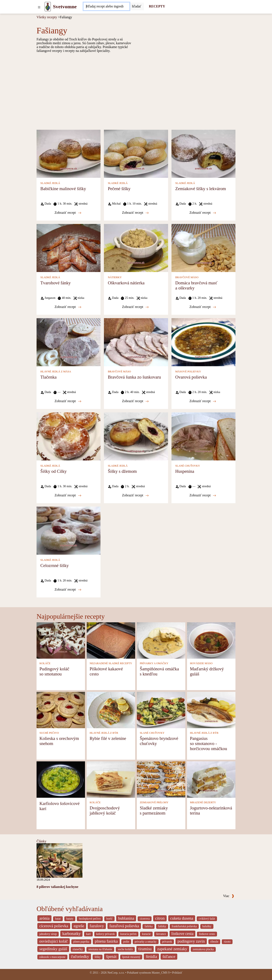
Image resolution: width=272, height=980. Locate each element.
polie (126, 942)
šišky (98, 957)
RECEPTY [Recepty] (157, 6)
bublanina (126, 918)
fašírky (162, 926)
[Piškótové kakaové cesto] (111, 640)
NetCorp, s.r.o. (116, 973)
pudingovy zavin (191, 941)
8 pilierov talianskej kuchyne (57, 887)
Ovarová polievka (191, 377)
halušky (207, 926)
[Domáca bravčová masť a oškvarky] (203, 248)
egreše (79, 926)
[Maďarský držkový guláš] (211, 640)
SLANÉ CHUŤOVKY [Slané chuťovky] (188, 466)
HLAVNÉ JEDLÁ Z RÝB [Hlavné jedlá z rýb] (104, 733)
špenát (111, 956)
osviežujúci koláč (54, 941)
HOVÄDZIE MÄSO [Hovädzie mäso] (201, 663)
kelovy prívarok (106, 934)
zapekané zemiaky (172, 949)
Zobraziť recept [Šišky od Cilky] (68, 495)
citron (160, 918)
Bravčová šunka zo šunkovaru (134, 377)
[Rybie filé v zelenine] (111, 710)
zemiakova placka (203, 949)
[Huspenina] (203, 436)
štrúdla (151, 956)
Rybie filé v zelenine (108, 738)
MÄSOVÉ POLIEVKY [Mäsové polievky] (188, 372)
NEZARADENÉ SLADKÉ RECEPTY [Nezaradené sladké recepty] (111, 663)
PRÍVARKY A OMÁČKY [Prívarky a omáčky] (154, 663)
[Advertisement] (136, 91)
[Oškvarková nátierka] (136, 248)
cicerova (145, 919)
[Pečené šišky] (136, 153)
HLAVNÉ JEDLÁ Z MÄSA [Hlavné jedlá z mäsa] (56, 372)
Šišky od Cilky (54, 471)
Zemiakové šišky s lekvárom (201, 189)
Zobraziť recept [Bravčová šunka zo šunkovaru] (135, 401)
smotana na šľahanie (100, 949)
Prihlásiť (177, 973)
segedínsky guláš (53, 949)
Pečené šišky (119, 189)
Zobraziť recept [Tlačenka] (68, 401)
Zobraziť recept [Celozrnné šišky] (68, 590)
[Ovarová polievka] (203, 342)
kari (88, 934)
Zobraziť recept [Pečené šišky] (135, 213)
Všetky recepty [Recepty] (47, 17)
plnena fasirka (106, 941)
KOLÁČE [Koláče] (45, 663)
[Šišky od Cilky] (69, 436)
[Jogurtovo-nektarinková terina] (211, 779)
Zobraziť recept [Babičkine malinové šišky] (68, 213)
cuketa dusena (182, 918)
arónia (44, 918)
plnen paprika (81, 942)
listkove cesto (207, 934)
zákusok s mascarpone (52, 957)
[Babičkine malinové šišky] (69, 153)
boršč (109, 919)
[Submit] (137, 6)
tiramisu (145, 949)
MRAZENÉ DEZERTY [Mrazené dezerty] (203, 802)
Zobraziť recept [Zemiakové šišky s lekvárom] (203, 213)
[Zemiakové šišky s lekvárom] (203, 153)
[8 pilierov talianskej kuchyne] (59, 860)
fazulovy (97, 926)
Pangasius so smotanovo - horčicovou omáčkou (209, 743)
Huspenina (185, 471)
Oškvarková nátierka (126, 283)
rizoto (227, 942)
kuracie (146, 934)
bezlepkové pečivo (90, 919)
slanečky (78, 949)
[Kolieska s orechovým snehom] (61, 710)
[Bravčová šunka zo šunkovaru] (136, 342)
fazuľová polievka (124, 926)
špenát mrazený (131, 957)
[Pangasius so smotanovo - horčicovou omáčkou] (211, 710)
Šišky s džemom (122, 471)
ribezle (214, 942)
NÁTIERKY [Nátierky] (115, 277)
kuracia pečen (128, 934)
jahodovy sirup (48, 934)
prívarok (167, 942)
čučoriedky (80, 956)
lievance (161, 934)
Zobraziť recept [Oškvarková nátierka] (135, 307)
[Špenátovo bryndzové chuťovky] (161, 710)
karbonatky (71, 934)
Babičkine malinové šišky (63, 189)
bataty (70, 919)
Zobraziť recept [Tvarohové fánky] (68, 307)
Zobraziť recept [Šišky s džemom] (135, 495)
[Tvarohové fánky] (69, 248)
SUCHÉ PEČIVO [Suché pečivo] (49, 733)
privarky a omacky (146, 942)
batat (58, 919)
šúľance (169, 956)
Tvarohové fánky (56, 283)
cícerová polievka (54, 926)
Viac (229, 896)
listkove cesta (183, 934)
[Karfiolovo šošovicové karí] (61, 779)
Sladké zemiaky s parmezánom (154, 810)
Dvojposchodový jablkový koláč (105, 810)
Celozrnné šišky (55, 565)
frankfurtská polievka (184, 926)
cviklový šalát (207, 919)
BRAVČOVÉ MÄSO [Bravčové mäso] (187, 277)
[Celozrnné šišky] (69, 530)
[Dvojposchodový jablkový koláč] (111, 779)
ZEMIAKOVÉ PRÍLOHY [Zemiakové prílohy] (154, 802)
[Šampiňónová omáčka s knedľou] (161, 640)
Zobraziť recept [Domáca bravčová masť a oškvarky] (203, 307)
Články (41, 841)
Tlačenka (48, 377)
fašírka (148, 926)
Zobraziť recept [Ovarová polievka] (203, 401)
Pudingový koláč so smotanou (54, 671)
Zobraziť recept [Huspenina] (203, 495)
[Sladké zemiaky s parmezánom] (161, 779)
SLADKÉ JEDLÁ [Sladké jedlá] (50, 183)
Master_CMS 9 (161, 973)
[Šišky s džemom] (136, 436)
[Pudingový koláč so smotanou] (61, 640)
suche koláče (125, 949)
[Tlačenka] (69, 342)
